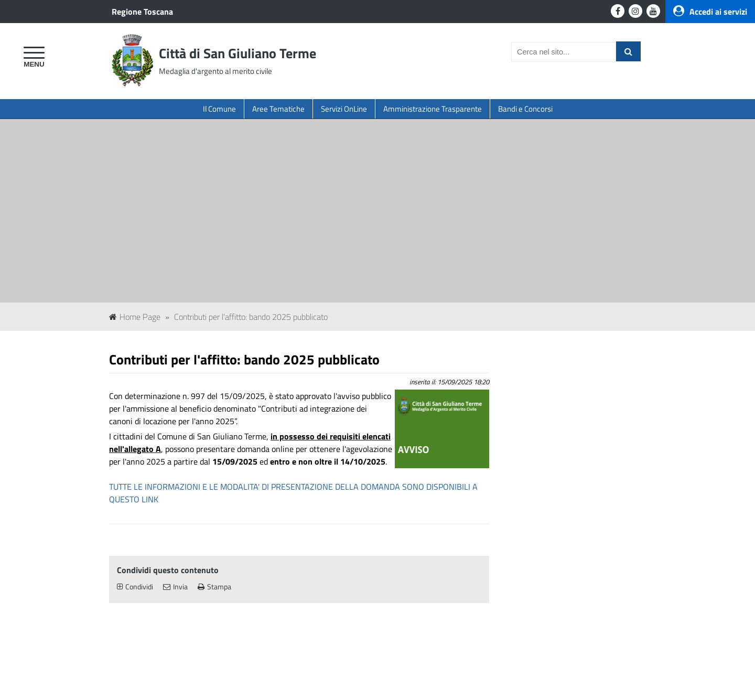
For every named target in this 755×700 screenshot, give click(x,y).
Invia (175, 587)
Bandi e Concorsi (525, 109)
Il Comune (219, 109)
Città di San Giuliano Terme (238, 53)
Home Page (135, 317)
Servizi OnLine (344, 109)
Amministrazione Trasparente (433, 109)
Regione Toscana (142, 12)
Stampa (214, 587)
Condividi (135, 587)
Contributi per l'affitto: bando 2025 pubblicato (251, 317)
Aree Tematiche (278, 109)
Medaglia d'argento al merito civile (215, 71)
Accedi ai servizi (710, 12)
